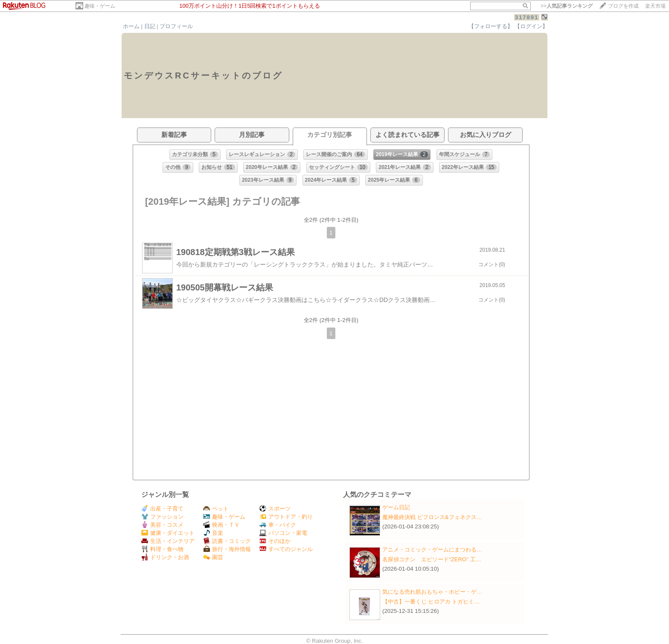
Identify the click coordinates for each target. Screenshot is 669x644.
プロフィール (176, 26)
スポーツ (275, 509)
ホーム (131, 26)
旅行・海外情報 (227, 549)
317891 (527, 17)
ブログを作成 (623, 6)
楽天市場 (655, 6)
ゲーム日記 (396, 507)
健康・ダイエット (168, 533)
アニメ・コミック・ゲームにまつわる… (432, 550)
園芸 (213, 557)
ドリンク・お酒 (165, 557)
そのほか (275, 541)
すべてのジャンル (286, 549)
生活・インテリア (168, 541)
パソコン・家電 (283, 533)
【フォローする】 (491, 26)
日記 (150, 26)
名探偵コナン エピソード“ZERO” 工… (432, 559)
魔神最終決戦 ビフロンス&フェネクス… (432, 517)
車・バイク (278, 525)
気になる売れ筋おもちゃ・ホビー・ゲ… (432, 592)
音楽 (213, 533)
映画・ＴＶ (221, 525)
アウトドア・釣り (286, 517)
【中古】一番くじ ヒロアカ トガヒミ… (431, 602)
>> (567, 6)
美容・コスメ (162, 525)
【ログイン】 (531, 26)
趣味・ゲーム (100, 6)
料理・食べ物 (162, 549)
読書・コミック (227, 541)
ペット (216, 509)
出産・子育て (162, 509)
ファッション (162, 517)
